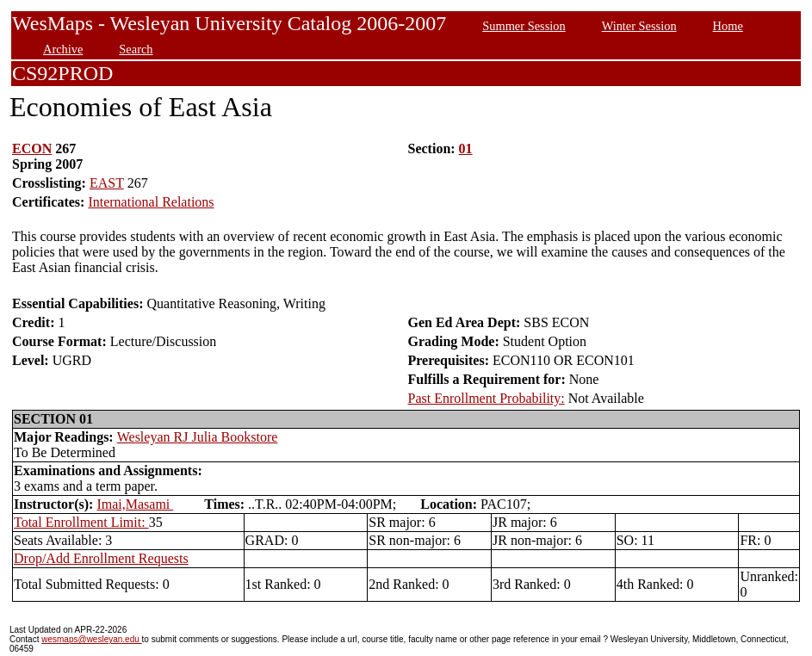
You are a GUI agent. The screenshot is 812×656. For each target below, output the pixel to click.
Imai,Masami (135, 504)
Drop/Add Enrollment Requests (101, 558)
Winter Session (639, 26)
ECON (32, 149)
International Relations (151, 202)
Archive (63, 49)
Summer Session (524, 26)
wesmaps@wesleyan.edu (91, 639)
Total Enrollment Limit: (81, 522)
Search (136, 49)
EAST (107, 183)
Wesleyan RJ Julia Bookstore (198, 437)
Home (728, 26)
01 (466, 149)
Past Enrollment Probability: (487, 398)
